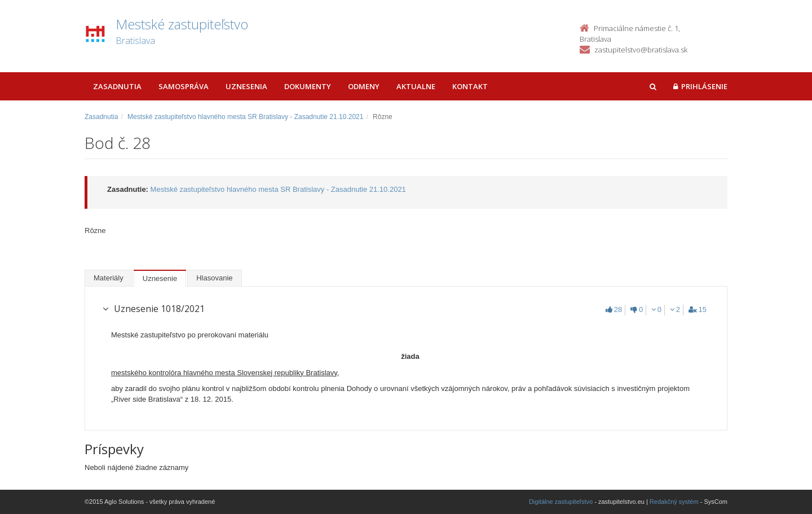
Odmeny (364, 86)
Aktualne (416, 86)
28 (614, 309)
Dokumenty (308, 86)
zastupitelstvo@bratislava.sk (641, 50)
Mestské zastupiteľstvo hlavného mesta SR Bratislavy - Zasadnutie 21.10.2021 (245, 117)
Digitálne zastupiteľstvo (561, 502)
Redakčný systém (674, 502)
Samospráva (184, 86)
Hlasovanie (214, 278)
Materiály (109, 278)
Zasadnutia (117, 86)
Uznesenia (246, 86)
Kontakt (470, 86)
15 (698, 309)
